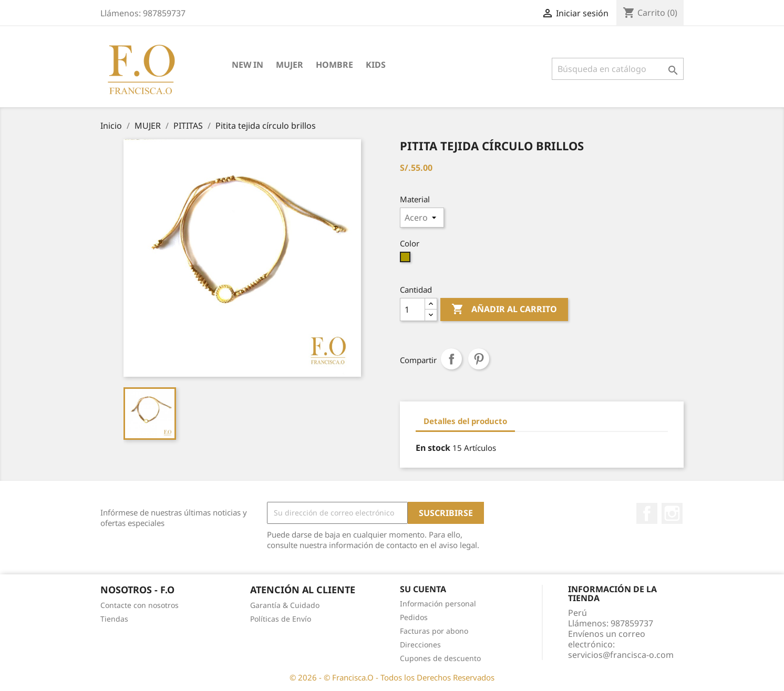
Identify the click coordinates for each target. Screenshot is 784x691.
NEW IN (247, 65)
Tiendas (114, 619)
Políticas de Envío (281, 619)
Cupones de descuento (440, 658)
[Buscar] (618, 69)
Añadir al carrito (504, 310)
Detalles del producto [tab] (465, 421)
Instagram (672, 513)
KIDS (376, 65)
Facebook (647, 513)
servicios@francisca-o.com (621, 655)
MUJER (290, 65)
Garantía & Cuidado (285, 605)
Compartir (451, 359)
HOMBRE (334, 65)
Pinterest (479, 359)
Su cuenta (423, 589)
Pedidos (414, 617)
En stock (433, 448)
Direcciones (420, 644)
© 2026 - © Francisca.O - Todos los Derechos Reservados (392, 677)
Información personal (438, 604)
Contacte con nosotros (140, 605)
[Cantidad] (412, 310)
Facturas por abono (434, 631)
